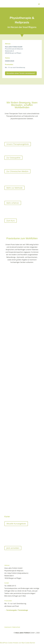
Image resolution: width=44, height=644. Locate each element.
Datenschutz (16, 627)
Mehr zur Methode (14, 188)
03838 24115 (10, 61)
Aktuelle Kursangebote (16, 524)
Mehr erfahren (13, 203)
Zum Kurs (11, 221)
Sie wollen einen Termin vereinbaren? (21, 73)
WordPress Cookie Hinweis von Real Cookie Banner (18, 643)
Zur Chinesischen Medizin (17, 171)
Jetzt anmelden (13, 548)
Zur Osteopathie (13, 158)
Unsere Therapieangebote (18, 144)
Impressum (8, 627)
